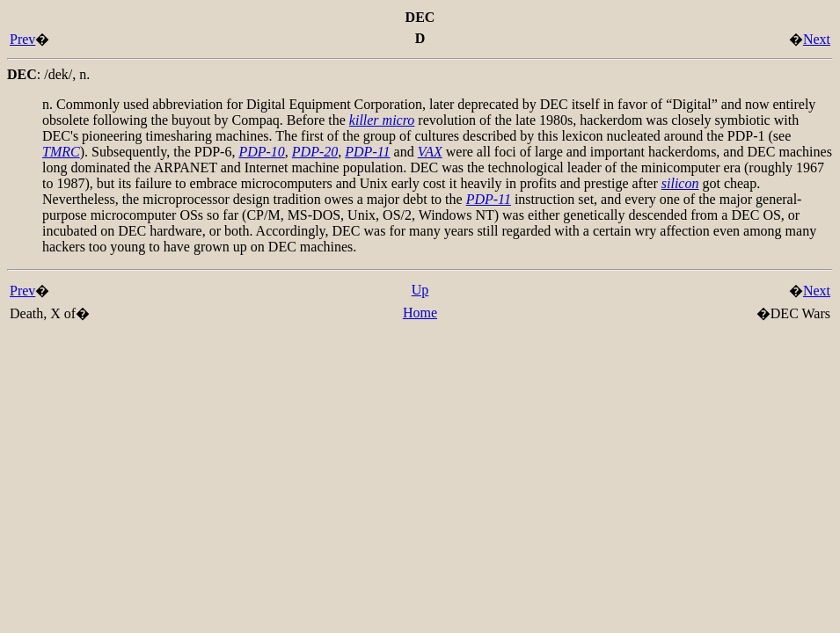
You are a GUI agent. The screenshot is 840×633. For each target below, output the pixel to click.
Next (817, 39)
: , (48, 74)
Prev (22, 39)
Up (420, 290)
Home (420, 313)
